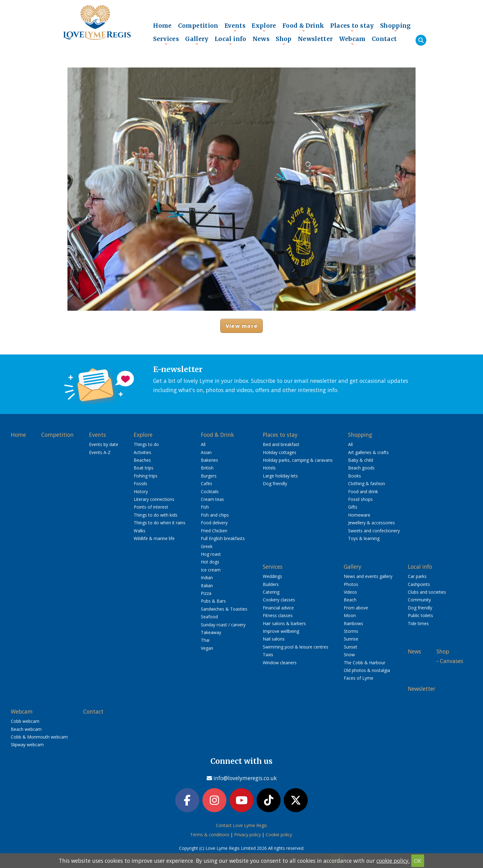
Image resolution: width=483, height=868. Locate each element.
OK (418, 861)
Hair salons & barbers (284, 623)
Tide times (418, 623)
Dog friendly (275, 483)
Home (162, 26)
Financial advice (278, 608)
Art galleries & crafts (368, 452)
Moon (350, 615)
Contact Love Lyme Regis (241, 825)
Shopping (396, 27)
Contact (384, 39)
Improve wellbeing (281, 631)
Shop (284, 40)
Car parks (417, 576)
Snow (349, 655)
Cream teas (212, 499)
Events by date (104, 444)
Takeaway (211, 632)
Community (419, 600)
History (141, 491)
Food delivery (214, 523)
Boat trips (144, 468)
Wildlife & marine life (154, 538)
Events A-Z (100, 452)
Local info (231, 40)
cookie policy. (393, 861)
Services (166, 40)
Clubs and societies (427, 592)
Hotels (269, 468)
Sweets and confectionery (374, 531)
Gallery (197, 40)
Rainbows (353, 623)
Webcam (352, 40)
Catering (271, 592)
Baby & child (361, 460)
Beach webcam (26, 729)
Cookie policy (279, 835)
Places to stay (352, 27)
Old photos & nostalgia (367, 670)
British (207, 468)
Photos (351, 584)
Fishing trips (146, 476)
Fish (205, 507)
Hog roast (211, 554)
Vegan (207, 648)
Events (235, 27)
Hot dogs (210, 562)
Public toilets (420, 615)
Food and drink (363, 491)
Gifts (353, 507)
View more (241, 326)
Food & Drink (303, 27)
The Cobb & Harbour (365, 663)
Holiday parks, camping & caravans (298, 460)
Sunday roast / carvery (223, 625)
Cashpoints (419, 584)
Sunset (351, 647)
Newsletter (315, 39)
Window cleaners (280, 663)
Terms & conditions (210, 835)
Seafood (209, 617)
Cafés (207, 483)
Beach (350, 600)
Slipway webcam (27, 745)
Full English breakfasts (223, 538)
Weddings (272, 576)
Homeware (359, 515)
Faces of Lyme (359, 678)
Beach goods (361, 468)
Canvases (452, 661)
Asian (206, 452)
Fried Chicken (214, 531)
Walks (140, 531)
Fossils (140, 483)
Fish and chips (215, 515)
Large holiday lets (280, 476)
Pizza (206, 593)
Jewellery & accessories (371, 523)
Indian (207, 577)
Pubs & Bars (213, 601)
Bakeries (209, 460)
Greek (207, 546)
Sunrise (351, 639)
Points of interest (151, 507)
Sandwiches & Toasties (224, 609)
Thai (205, 640)
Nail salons (274, 639)
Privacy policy (248, 835)
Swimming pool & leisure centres (296, 647)
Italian (207, 585)
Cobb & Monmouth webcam (39, 737)
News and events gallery (368, 576)
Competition (198, 26)
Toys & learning (364, 538)
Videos (350, 592)
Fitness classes (278, 615)
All (203, 444)
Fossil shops (360, 499)
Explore (264, 27)
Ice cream (211, 570)
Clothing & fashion (367, 483)
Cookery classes (279, 600)
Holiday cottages (280, 452)
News (261, 39)
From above (356, 608)
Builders (271, 584)
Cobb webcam (25, 721)
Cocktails (210, 491)
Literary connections (154, 499)
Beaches (142, 460)
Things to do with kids (156, 515)
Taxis (268, 655)
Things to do (146, 444)
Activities (142, 452)
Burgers (209, 476)
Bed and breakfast (281, 444)
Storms (351, 631)
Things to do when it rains (160, 523)
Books (355, 476)
